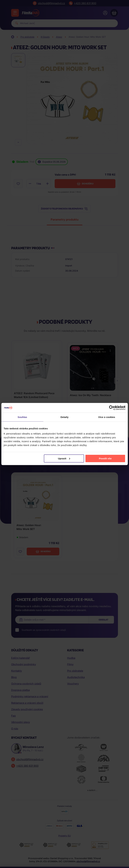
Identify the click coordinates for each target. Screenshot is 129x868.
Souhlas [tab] (22, 417)
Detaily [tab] (65, 417)
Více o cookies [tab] (107, 417)
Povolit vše (105, 458)
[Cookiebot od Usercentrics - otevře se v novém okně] (111, 408)
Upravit (64, 458)
